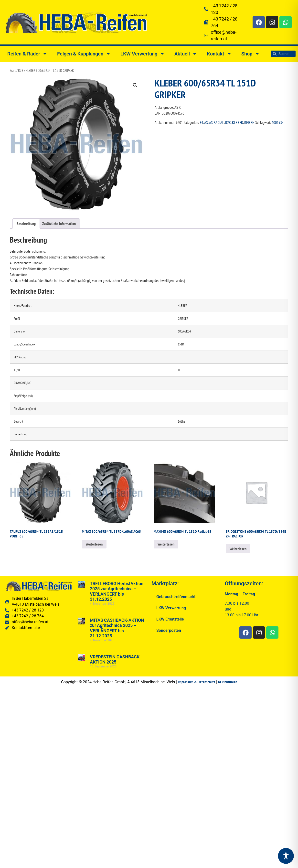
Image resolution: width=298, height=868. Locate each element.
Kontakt (219, 54)
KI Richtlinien (228, 682)
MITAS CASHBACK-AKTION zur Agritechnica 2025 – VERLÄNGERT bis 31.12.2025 (117, 628)
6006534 (278, 122)
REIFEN (249, 122)
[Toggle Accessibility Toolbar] (286, 856)
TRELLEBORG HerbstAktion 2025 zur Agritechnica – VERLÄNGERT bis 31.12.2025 (117, 591)
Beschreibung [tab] (26, 224)
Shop (250, 54)
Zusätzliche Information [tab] (59, 224)
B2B (21, 70)
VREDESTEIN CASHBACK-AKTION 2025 (115, 659)
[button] (135, 85)
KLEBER (238, 122)
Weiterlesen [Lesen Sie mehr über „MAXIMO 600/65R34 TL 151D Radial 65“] (166, 544)
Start (13, 70)
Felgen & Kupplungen (84, 54)
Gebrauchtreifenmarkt (176, 597)
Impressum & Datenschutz (197, 682)
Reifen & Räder (27, 54)
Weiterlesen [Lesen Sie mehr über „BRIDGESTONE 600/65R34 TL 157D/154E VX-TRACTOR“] (238, 549)
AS (206, 122)
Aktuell (186, 54)
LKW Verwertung (143, 54)
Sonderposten (169, 630)
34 (201, 122)
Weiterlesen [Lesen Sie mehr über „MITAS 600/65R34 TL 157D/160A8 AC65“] (94, 544)
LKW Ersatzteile (170, 619)
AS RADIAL (217, 122)
